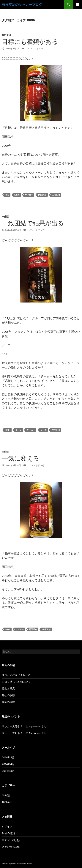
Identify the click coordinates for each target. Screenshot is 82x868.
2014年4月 (8, 764)
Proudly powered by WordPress (18, 863)
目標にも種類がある (30, 41)
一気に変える (21, 458)
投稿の (8, 833)
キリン (19, 430)
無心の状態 (8, 695)
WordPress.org (11, 846)
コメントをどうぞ (34, 49)
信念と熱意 (8, 688)
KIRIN (17, 195)
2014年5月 (8, 757)
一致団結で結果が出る (33, 223)
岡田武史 (42, 195)
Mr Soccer (35, 733)
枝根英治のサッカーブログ (22, 4)
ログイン (7, 826)
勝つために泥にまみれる (16, 675)
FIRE (7, 195)
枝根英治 (6, 35)
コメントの (11, 840)
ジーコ (43, 430)
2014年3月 (8, 771)
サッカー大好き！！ (14, 726)
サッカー (29, 195)
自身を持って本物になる (16, 682)
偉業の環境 (8, 702)
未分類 (5, 216)
